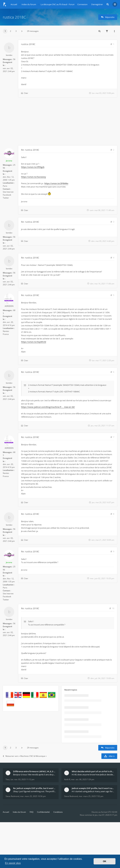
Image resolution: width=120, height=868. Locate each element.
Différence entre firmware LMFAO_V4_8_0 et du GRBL (34, 771)
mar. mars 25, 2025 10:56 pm (33, 796)
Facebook (7, 195)
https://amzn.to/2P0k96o (56, 183)
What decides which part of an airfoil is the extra (93, 771)
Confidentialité (43, 812)
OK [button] (105, 861)
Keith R (67, 779)
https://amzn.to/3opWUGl (34, 342)
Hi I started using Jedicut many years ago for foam (93, 791)
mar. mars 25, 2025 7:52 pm (91, 796)
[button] (22, 31)
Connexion (82, 4)
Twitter (6, 198)
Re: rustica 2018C (30, 150)
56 (14, 59)
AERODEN (9, 306)
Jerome (9, 161)
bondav (9, 55)
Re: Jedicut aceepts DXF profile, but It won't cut (34, 788)
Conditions (58, 812)
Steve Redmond (12, 796)
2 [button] (11, 31)
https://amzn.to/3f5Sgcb (33, 167)
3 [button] (16, 31)
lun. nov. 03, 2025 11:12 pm (22, 779)
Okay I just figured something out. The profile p (34, 791)
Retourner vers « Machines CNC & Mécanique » (25, 756)
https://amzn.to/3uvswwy (34, 177)
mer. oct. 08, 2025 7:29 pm (83, 779)
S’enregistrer (97, 4)
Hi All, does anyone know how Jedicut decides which (93, 775)
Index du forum (19, 812)
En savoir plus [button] (13, 863)
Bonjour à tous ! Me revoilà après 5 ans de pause (34, 775)
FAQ (31, 812)
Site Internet (8, 192)
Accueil (6, 812)
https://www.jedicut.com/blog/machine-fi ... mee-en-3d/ (48, 407)
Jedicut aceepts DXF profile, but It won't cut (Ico (93, 788)
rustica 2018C (14, 17)
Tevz (8, 779)
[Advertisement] (60, 122)
